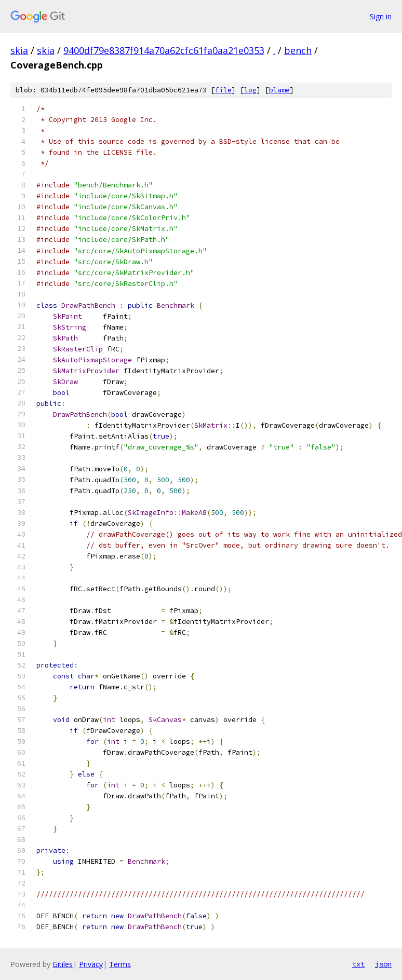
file (223, 90)
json (383, 964)
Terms (120, 964)
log (250, 90)
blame (279, 90)
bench (298, 50)
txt (358, 964)
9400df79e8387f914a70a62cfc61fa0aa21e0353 (164, 50)
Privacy (91, 964)
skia (19, 50)
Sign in (381, 16)
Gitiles (63, 964)
